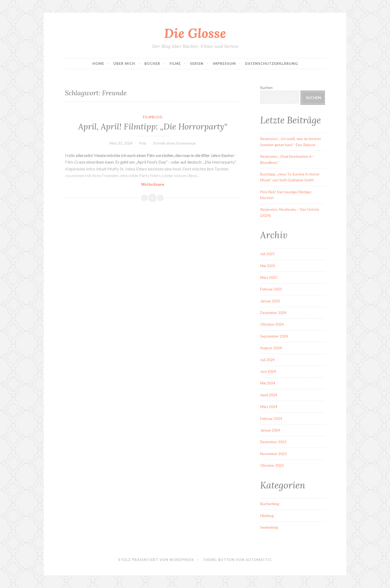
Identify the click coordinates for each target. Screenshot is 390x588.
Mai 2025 (268, 266)
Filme (175, 64)
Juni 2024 (268, 371)
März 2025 (269, 277)
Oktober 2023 (272, 465)
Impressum (224, 64)
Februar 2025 (271, 289)
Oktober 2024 (272, 324)
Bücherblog (270, 504)
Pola (143, 143)
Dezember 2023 (273, 442)
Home (98, 64)
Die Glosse (195, 33)
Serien (197, 64)
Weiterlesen (165, 184)
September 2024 (274, 336)
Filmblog (153, 117)
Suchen (266, 87)
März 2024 (269, 407)
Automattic (259, 560)
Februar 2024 (271, 418)
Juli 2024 (267, 360)
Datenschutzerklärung (271, 64)
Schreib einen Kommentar (174, 143)
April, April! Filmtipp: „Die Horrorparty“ (153, 127)
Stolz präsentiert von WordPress (156, 560)
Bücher (152, 64)
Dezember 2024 (273, 313)
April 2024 (269, 395)
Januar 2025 (270, 301)
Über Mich (124, 64)
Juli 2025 (267, 254)
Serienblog (269, 527)
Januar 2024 (270, 430)
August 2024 (271, 348)
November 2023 (273, 454)
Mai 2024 (268, 383)
